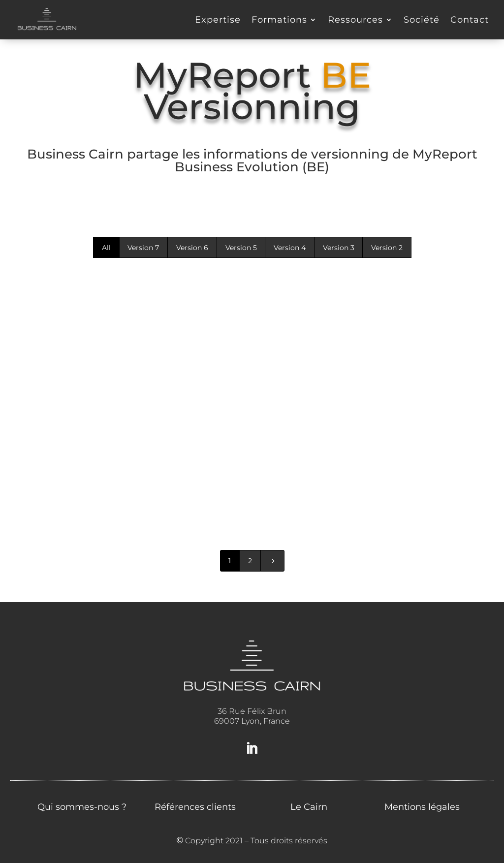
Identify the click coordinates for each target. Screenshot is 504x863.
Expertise (218, 20)
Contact (470, 20)
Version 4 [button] (290, 248)
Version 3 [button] (339, 248)
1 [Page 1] (230, 561)
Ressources (355, 20)
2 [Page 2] (250, 561)
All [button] (106, 248)
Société (422, 20)
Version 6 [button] (192, 248)
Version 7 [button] (143, 248)
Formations (279, 20)
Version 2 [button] (387, 248)
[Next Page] (273, 561)
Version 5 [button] (241, 248)
